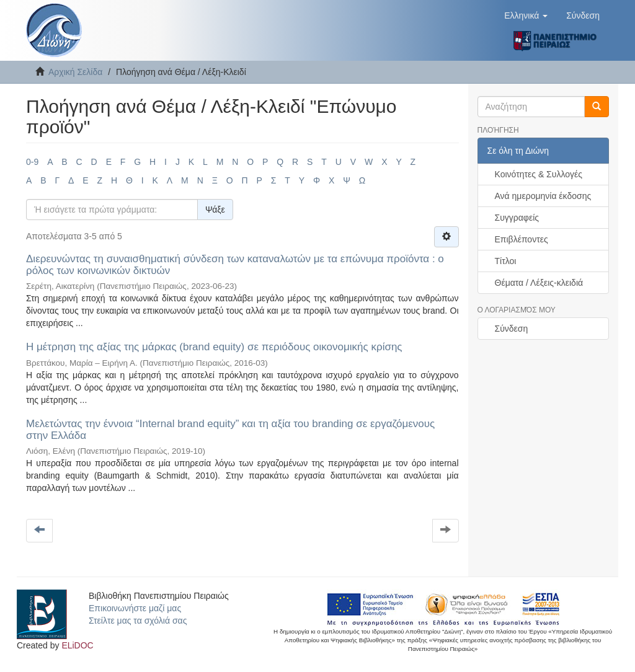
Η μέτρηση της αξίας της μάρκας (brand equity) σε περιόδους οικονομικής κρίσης (214, 347)
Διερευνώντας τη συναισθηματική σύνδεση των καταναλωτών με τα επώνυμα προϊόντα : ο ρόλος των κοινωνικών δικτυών (235, 265)
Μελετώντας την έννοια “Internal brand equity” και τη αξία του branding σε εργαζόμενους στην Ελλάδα (230, 430)
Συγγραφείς (517, 218)
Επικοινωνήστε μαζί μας (135, 608)
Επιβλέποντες (522, 239)
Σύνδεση (512, 329)
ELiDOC (77, 645)
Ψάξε (215, 210)
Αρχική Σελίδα (75, 72)
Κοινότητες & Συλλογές (539, 174)
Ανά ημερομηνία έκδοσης (543, 196)
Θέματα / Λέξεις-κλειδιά (539, 283)
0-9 (32, 162)
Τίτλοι (506, 261)
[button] (526, 15)
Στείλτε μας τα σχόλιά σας (138, 621)
